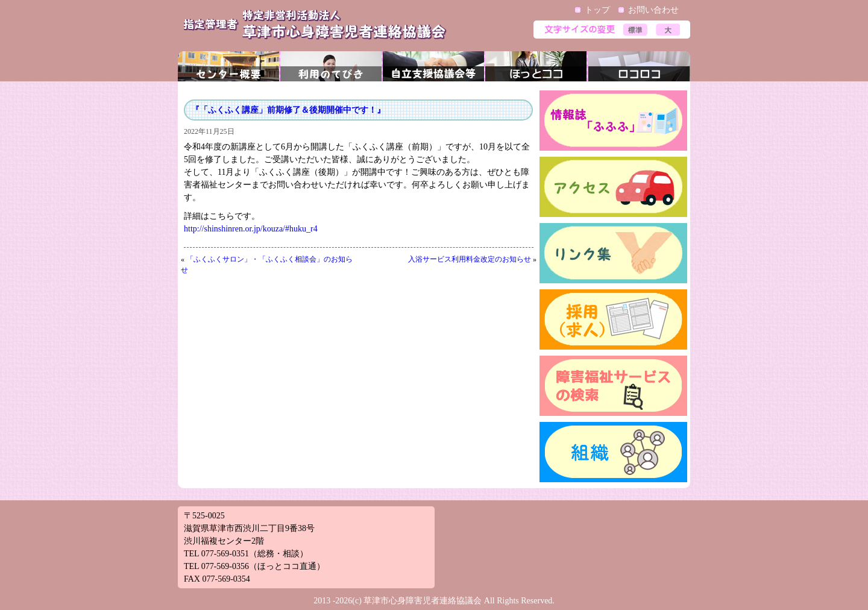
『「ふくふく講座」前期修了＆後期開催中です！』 (288, 110)
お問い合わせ (653, 10)
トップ (597, 10)
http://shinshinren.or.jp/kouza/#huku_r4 (251, 229)
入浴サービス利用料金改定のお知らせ (470, 259)
